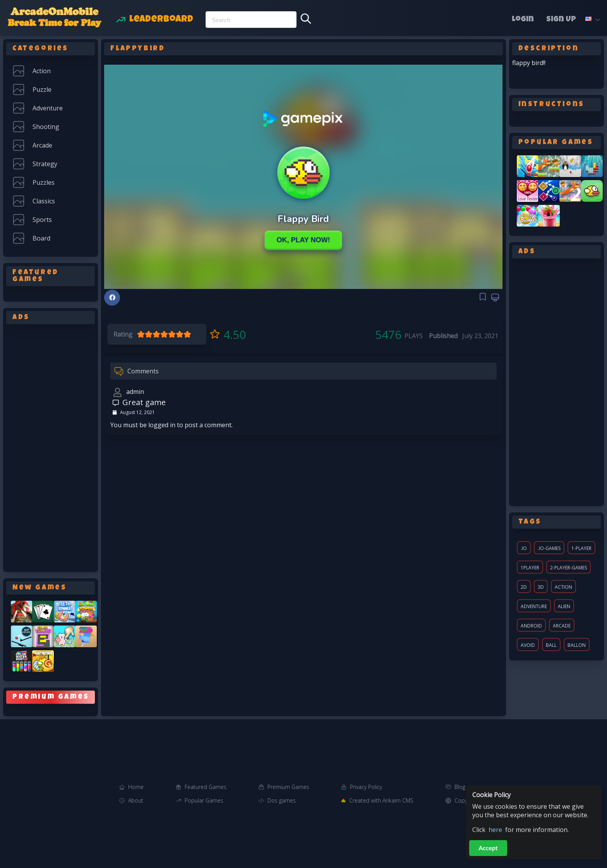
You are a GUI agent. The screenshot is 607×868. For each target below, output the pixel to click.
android (531, 626)
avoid (528, 645)
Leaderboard (161, 20)
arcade (562, 626)
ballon (577, 645)
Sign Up (561, 20)
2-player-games (568, 568)
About (136, 800)
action (563, 587)
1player (530, 568)
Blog (460, 787)
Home (136, 787)
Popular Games (204, 800)
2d (524, 587)
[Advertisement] (51, 447)
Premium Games (288, 787)
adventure (534, 606)
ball (551, 645)
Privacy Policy (366, 787)
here (495, 830)
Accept (488, 848)
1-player (581, 548)
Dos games (282, 800)
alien (564, 606)
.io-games (549, 548)
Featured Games (206, 787)
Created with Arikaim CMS (381, 800)
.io (524, 548)
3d (541, 587)
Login (523, 20)
